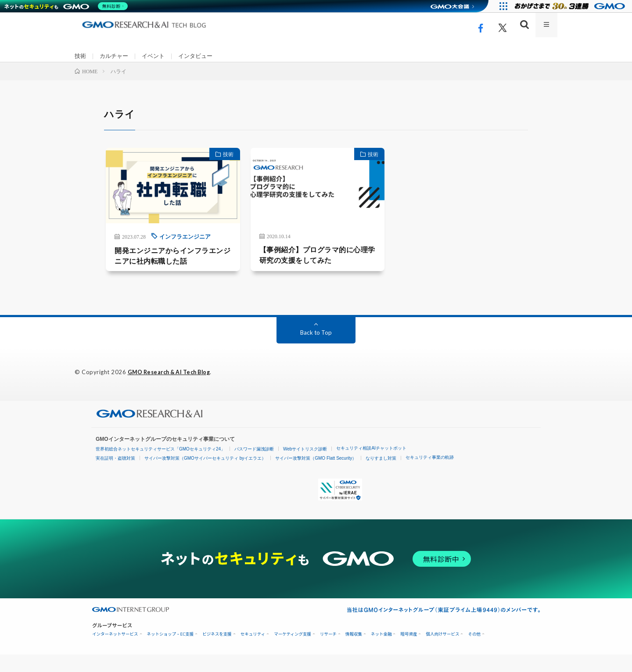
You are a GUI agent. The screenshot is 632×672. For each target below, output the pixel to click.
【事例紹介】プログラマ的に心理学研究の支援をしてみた (316, 272)
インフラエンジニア (162, 252)
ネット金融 (381, 652)
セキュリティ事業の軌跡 (430, 475)
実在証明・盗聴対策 (115, 476)
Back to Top (316, 350)
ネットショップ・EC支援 (171, 652)
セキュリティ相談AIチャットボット (371, 466)
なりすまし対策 (381, 476)
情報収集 (354, 652)
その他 (474, 652)
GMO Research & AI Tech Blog (173, 390)
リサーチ (328, 652)
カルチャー (116, 56)
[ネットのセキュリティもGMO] (67, 6)
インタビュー (201, 56)
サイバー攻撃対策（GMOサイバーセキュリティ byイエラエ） (205, 476)
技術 (81, 56)
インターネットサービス (115, 652)
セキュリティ (253, 652)
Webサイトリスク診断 (305, 466)
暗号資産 (409, 652)
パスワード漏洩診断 (254, 466)
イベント (157, 56)
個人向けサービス (442, 652)
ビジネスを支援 (217, 652)
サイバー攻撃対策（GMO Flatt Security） (316, 476)
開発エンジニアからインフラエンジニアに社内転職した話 (157, 273)
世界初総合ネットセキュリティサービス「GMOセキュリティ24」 (160, 466)
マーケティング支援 (293, 652)
